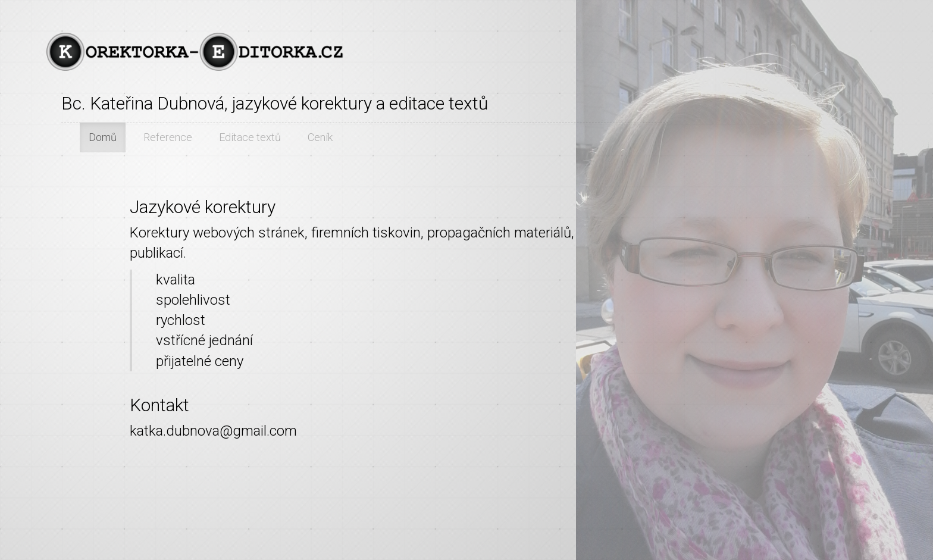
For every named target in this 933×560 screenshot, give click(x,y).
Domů (103, 137)
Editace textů (250, 137)
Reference (168, 137)
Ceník (320, 137)
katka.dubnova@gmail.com (213, 431)
